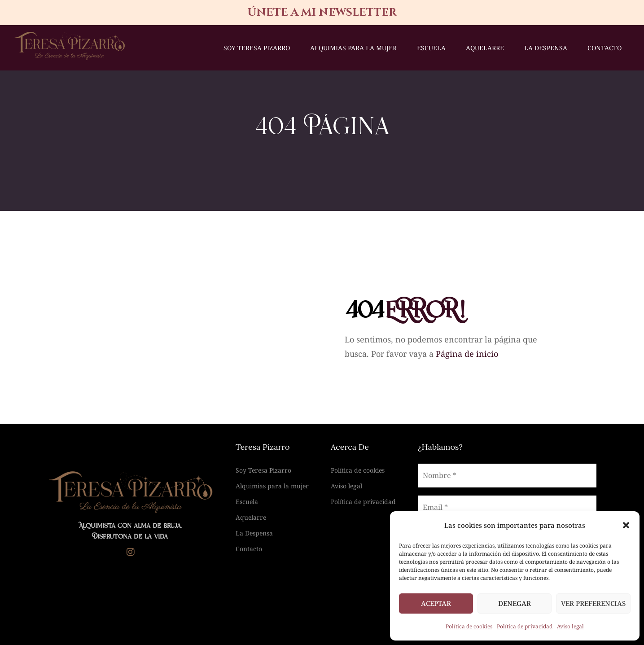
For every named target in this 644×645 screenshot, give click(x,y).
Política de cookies (469, 626)
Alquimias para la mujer (353, 48)
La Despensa (546, 48)
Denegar (515, 603)
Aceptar (436, 603)
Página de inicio (467, 354)
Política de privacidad (525, 626)
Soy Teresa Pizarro (257, 48)
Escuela (431, 48)
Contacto (605, 48)
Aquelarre (485, 48)
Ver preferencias (593, 603)
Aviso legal (570, 626)
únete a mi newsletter (322, 13)
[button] (626, 525)
